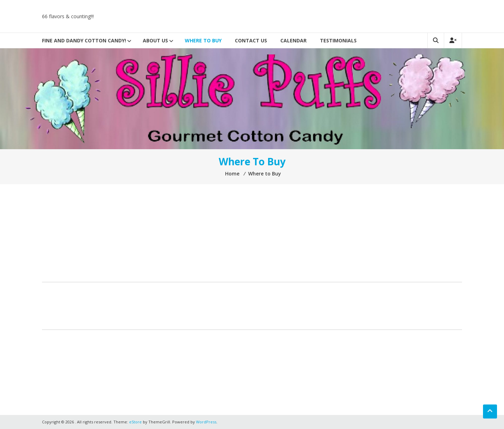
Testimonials (338, 40)
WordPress (206, 422)
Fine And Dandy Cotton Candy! (84, 40)
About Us (155, 40)
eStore (135, 422)
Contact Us (251, 40)
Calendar (293, 40)
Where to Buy (203, 40)
